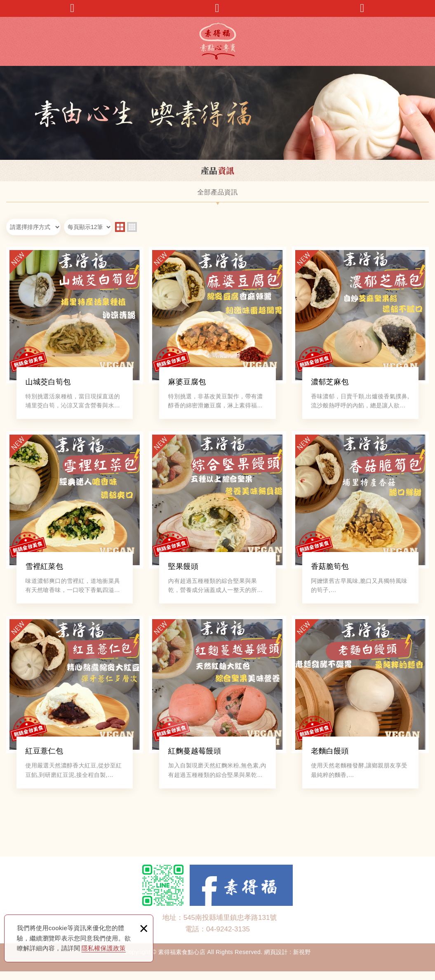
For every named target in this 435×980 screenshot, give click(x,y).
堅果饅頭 (217, 522)
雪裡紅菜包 (75, 522)
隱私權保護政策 (104, 948)
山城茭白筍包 (75, 334)
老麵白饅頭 (360, 709)
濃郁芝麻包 (360, 334)
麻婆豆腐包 (217, 334)
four (132, 227)
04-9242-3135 (228, 937)
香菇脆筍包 (360, 522)
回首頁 (362, 8)
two (120, 227)
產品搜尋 (217, 8)
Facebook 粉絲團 (241, 893)
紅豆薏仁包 (75, 709)
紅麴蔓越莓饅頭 (217, 709)
